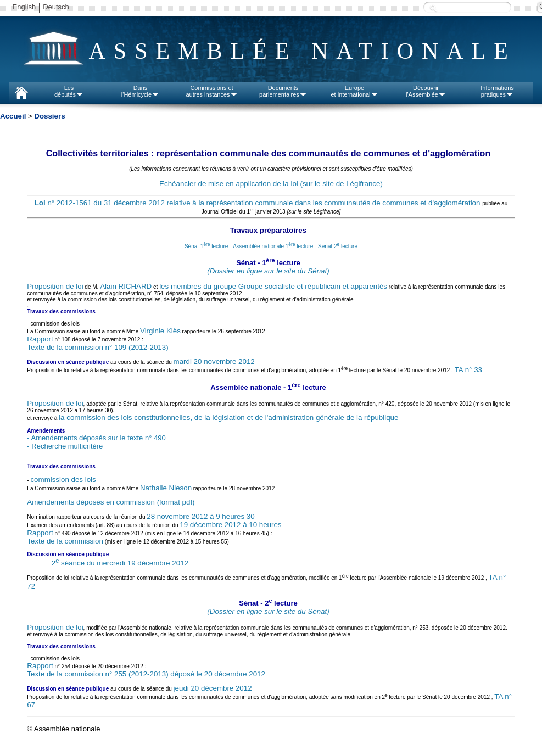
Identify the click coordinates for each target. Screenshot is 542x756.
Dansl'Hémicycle (140, 91)
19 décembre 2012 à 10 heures (230, 525)
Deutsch (56, 7)
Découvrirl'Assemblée (426, 91)
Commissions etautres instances (211, 91)
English (24, 7)
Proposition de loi (55, 286)
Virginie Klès (160, 331)
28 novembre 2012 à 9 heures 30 (200, 516)
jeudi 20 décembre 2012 (213, 688)
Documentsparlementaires (283, 91)
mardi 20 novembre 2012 (214, 362)
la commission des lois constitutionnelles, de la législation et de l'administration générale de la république (228, 418)
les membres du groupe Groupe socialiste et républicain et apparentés (273, 286)
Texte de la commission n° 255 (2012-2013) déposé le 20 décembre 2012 (146, 674)
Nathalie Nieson (166, 488)
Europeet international (354, 91)
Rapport (40, 339)
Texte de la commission (65, 541)
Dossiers (49, 116)
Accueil (13, 116)
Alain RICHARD (126, 286)
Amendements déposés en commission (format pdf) (111, 502)
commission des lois (63, 480)
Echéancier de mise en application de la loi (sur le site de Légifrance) (271, 184)
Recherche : (433, 8)
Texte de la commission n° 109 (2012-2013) (97, 347)
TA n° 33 (468, 370)
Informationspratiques (497, 91)
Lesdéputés (69, 91)
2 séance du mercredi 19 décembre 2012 (120, 563)
